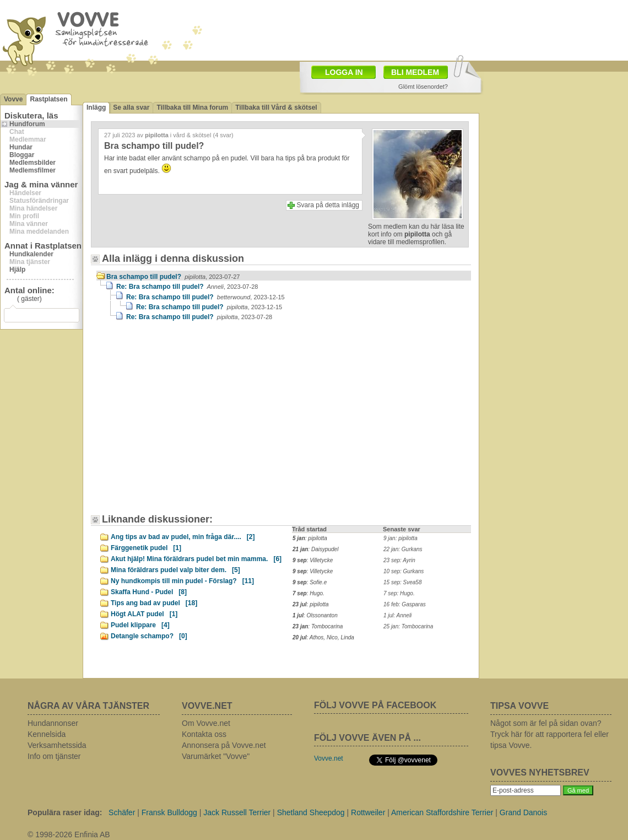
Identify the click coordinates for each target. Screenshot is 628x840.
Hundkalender (31, 254)
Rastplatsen (48, 99)
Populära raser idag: (65, 812)
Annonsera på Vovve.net (224, 745)
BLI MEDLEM (415, 72)
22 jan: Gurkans (403, 549)
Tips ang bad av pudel (154, 603)
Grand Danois (523, 812)
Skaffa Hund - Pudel (149, 592)
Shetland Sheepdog (311, 812)
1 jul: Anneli (397, 615)
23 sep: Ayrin (399, 560)
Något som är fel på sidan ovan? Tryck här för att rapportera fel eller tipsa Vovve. (549, 734)
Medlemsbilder (33, 163)
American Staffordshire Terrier (442, 812)
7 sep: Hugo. (399, 593)
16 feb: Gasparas (405, 604)
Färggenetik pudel (146, 548)
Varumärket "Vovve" (216, 756)
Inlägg (96, 107)
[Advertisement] (190, 423)
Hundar (21, 147)
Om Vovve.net (206, 723)
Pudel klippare (140, 625)
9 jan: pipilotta (400, 538)
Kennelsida (47, 734)
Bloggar (22, 155)
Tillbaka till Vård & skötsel (276, 107)
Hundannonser (53, 723)
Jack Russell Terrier (237, 812)
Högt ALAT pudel (144, 614)
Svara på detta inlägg (328, 205)
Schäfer (122, 812)
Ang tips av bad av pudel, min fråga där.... (183, 537)
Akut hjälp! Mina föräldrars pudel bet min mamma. (196, 559)
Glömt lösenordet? (423, 87)
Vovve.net (329, 758)
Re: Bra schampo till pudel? (187, 287)
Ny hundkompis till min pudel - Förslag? (182, 581)
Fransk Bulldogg (169, 812)
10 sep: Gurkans (404, 571)
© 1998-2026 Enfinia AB (69, 834)
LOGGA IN (344, 72)
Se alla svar (131, 107)
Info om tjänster (54, 756)
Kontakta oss (204, 734)
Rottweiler (368, 812)
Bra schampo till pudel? (173, 277)
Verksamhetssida (57, 745)
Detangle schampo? (149, 636)
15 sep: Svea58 (403, 582)
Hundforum (27, 124)
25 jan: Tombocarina (408, 626)
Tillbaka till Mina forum (192, 107)
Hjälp (17, 270)
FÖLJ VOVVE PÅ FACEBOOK (375, 705)
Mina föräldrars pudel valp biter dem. (175, 570)
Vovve (13, 99)
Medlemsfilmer (33, 170)
